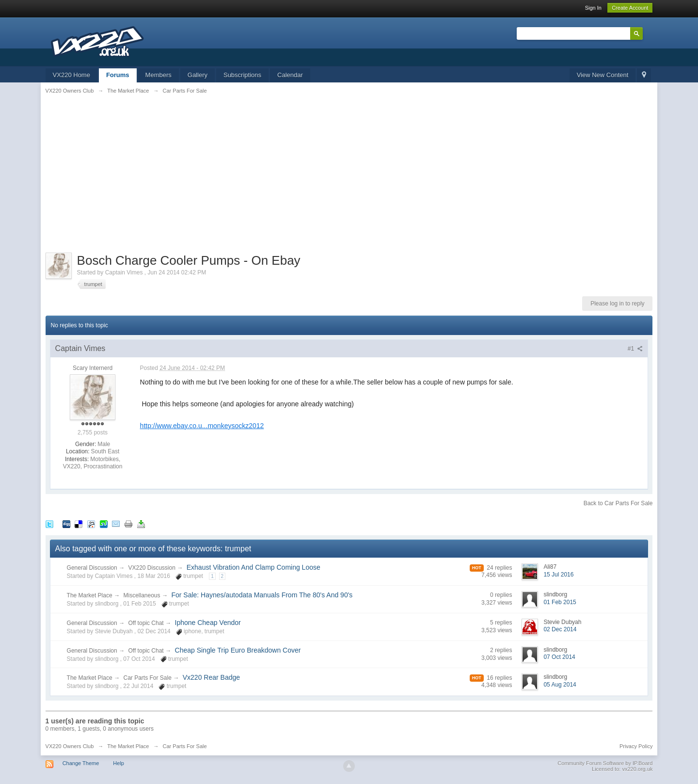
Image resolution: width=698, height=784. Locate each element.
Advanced (649, 33)
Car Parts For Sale (148, 678)
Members (159, 75)
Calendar (290, 75)
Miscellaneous (142, 595)
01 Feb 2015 (560, 602)
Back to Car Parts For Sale (618, 503)
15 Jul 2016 (558, 575)
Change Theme (81, 763)
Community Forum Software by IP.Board (605, 763)
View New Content (603, 75)
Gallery (198, 75)
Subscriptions (242, 75)
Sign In (593, 8)
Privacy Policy (636, 746)
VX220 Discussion (152, 568)
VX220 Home (71, 75)
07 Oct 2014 (559, 657)
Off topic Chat (146, 623)
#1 (635, 349)
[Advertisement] (349, 173)
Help (119, 763)
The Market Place (90, 595)
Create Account (630, 8)
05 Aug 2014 (560, 685)
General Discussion (92, 568)
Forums (118, 75)
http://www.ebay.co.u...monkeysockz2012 (202, 426)
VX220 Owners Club (70, 746)
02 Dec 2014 (560, 629)
